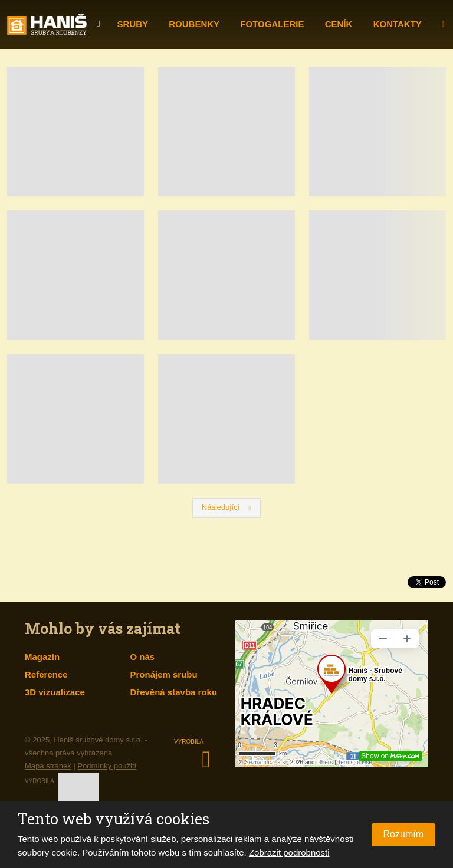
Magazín (42, 657)
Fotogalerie (272, 24)
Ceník (339, 24)
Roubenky (194, 24)
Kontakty (398, 24)
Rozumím (403, 834)
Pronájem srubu (164, 674)
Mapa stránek (48, 766)
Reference (46, 674)
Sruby (132, 24)
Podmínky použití (107, 766)
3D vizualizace (55, 692)
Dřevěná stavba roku (174, 692)
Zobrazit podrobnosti (289, 852)
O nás (143, 657)
